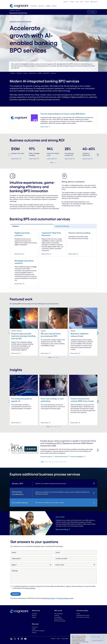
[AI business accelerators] (94, 493)
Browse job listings (62, 529)
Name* (14, 552)
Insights (40, 73)
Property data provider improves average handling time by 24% (24, 336)
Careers (72, 2)
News (77, 2)
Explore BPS (46, 73)
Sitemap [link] (53, 638)
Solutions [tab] (16, 226)
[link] (19, 6)
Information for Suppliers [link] (38, 630)
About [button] (54, 6)
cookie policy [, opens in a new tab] (85, 642)
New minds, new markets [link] (83, 617)
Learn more (44, 127)
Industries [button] (34, 6)
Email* (58, 552)
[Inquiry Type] (75, 565)
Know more (18, 254)
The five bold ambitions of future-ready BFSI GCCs (64, 114)
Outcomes (19, 73)
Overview (13, 73)
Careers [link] (34, 629)
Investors (87, 2)
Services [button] (41, 6)
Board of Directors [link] (59, 619)
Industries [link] (34, 613)
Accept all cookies (96, 637)
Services (26, 73)
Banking (18, 11)
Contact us (53, 73)
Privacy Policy (50, 598)
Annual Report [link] (58, 617)
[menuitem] (66, 2)
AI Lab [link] (78, 613)
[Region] (32, 565)
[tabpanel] (53, 258)
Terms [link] (58, 638)
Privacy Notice (30, 588)
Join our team (60, 517)
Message (15, 570)
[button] (94, 2)
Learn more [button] (15, 159)
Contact (93, 12)
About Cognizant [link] (59, 613)
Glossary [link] (34, 632)
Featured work (33, 73)
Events (81, 2)
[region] (89, 639)
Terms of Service (64, 598)
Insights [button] (48, 6)
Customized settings (97, 640)
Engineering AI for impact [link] (83, 615)
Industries (12, 11)
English (66, 2)
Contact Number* (62, 558)
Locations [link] (57, 615)
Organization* (16, 558)
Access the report (46, 456)
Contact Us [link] (35, 627)
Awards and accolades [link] (60, 621)
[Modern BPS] (94, 483)
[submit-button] (16, 594)
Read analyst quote (61, 456)
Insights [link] (34, 617)
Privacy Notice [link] (65, 638)
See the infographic (77, 456)
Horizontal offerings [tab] (62, 226)
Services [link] (34, 615)
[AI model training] (94, 502)
